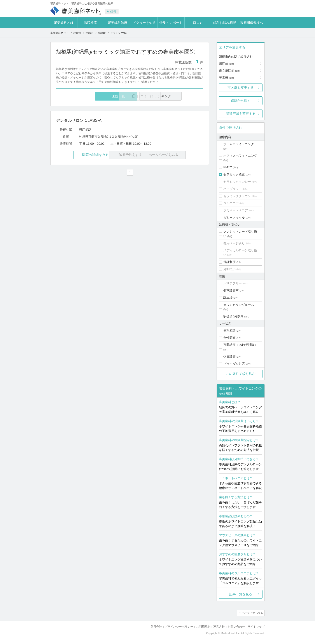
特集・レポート (171, 23)
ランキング (178, 96)
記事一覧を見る (241, 594)
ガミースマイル (234, 218)
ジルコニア (231, 203)
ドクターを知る (144, 23)
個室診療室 (231, 291)
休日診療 (229, 357)
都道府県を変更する (241, 114)
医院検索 (91, 23)
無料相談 (229, 331)
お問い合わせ (236, 627)
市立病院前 (229, 71)
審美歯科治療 (117, 23)
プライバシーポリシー (179, 627)
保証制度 (229, 262)
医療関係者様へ (251, 23)
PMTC (228, 167)
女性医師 (229, 338)
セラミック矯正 (234, 174)
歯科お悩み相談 (225, 23)
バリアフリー (233, 283)
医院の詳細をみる (80, 155)
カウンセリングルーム (239, 305)
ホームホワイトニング (239, 144)
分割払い (229, 269)
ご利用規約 (203, 627)
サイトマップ (256, 627)
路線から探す (241, 100)
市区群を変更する (241, 88)
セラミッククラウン (237, 196)
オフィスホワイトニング (240, 156)
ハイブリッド (233, 189)
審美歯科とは (64, 23)
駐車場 (228, 298)
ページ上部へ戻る (252, 613)
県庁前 (226, 64)
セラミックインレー (237, 182)
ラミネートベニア (236, 210)
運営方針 (219, 627)
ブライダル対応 (234, 364)
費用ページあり (234, 243)
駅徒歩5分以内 (233, 316)
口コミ (198, 23)
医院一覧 (86, 96)
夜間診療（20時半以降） (240, 345)
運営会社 (156, 627)
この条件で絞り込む (241, 374)
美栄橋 (226, 78)
